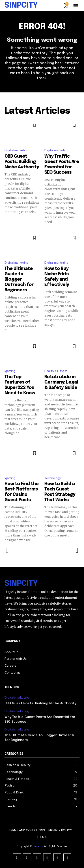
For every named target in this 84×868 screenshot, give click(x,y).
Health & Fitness (56, 371)
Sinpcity (38, 846)
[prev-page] (7, 550)
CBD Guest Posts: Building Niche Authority (22, 162)
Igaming (10, 371)
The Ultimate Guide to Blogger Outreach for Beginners (19, 279)
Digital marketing (16, 150)
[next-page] (77, 550)
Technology (53, 478)
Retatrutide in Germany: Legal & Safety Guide (61, 382)
